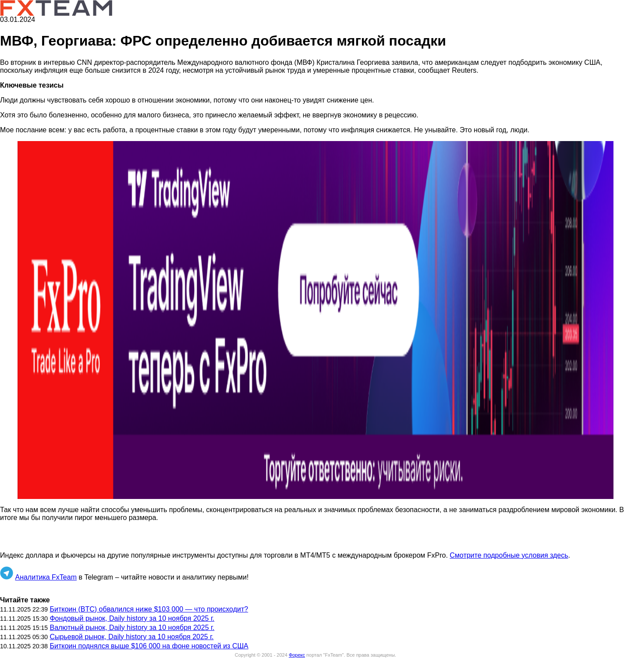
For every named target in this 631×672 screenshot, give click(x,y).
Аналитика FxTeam (46, 577)
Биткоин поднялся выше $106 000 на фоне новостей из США (149, 646)
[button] (315, 320)
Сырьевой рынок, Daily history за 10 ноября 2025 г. (131, 637)
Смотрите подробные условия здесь (509, 555)
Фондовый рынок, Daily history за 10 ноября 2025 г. (132, 618)
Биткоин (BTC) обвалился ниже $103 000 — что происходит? (149, 609)
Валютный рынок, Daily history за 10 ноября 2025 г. (132, 628)
